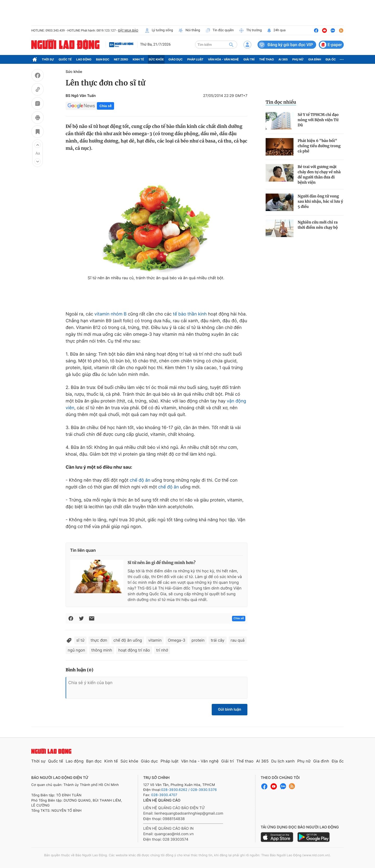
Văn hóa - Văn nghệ (223, 59)
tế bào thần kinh (190, 314)
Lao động (84, 59)
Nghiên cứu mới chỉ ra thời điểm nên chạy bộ (318, 225)
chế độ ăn (140, 480)
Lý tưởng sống (159, 30)
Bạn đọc (103, 59)
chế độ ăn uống (128, 640)
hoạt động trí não (134, 650)
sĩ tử (80, 640)
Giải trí (249, 59)
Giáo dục (176, 59)
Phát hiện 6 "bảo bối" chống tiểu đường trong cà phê (319, 146)
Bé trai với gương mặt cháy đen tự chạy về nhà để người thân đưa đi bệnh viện (319, 175)
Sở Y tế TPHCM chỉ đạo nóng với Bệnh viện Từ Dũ (318, 120)
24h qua (276, 30)
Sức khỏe (156, 59)
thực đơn (99, 640)
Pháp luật (195, 59)
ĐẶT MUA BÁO (128, 30)
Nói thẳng (189, 30)
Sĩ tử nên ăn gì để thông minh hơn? (162, 563)
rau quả (238, 640)
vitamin (155, 640)
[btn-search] (231, 45)
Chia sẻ (105, 106)
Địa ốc (331, 59)
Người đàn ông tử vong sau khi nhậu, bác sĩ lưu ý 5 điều (320, 201)
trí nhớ (162, 650)
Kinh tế (139, 59)
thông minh (102, 650)
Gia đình (315, 59)
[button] (37, 145)
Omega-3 (176, 640)
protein (198, 640)
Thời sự (48, 59)
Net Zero (121, 59)
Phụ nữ (298, 59)
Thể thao (267, 59)
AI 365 (283, 59)
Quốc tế (65, 59)
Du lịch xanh (283, 761)
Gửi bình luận (230, 709)
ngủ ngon (76, 650)
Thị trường (250, 30)
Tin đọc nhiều (281, 102)
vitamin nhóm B (111, 314)
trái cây (217, 640)
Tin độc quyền (219, 30)
